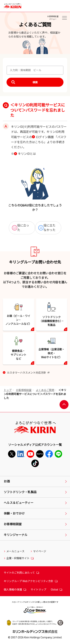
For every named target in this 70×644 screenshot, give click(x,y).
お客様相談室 (24, 390)
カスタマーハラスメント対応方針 (28, 373)
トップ (8, 390)
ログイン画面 (45, 137)
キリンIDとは (27, 154)
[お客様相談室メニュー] (64, 18)
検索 (35, 82)
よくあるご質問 (45, 390)
